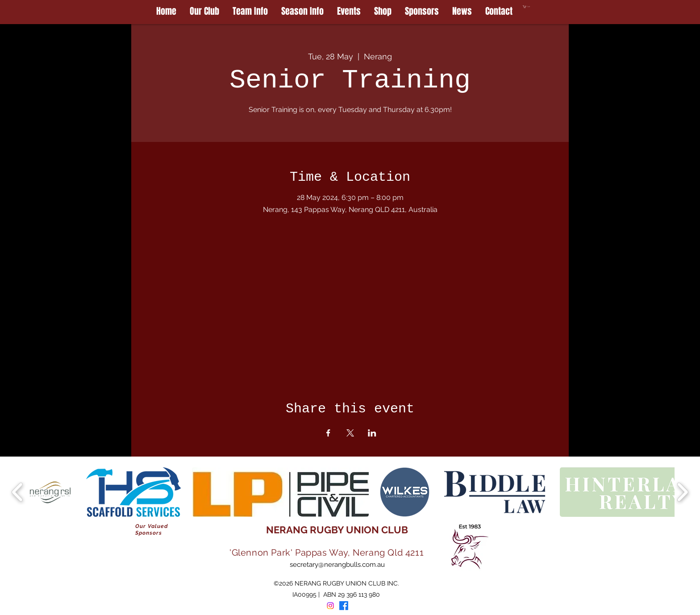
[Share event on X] (350, 433)
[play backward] (18, 492)
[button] (546, 7)
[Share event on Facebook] (328, 433)
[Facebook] (344, 606)
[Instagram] (330, 606)
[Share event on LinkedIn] (372, 433)
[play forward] (682, 492)
